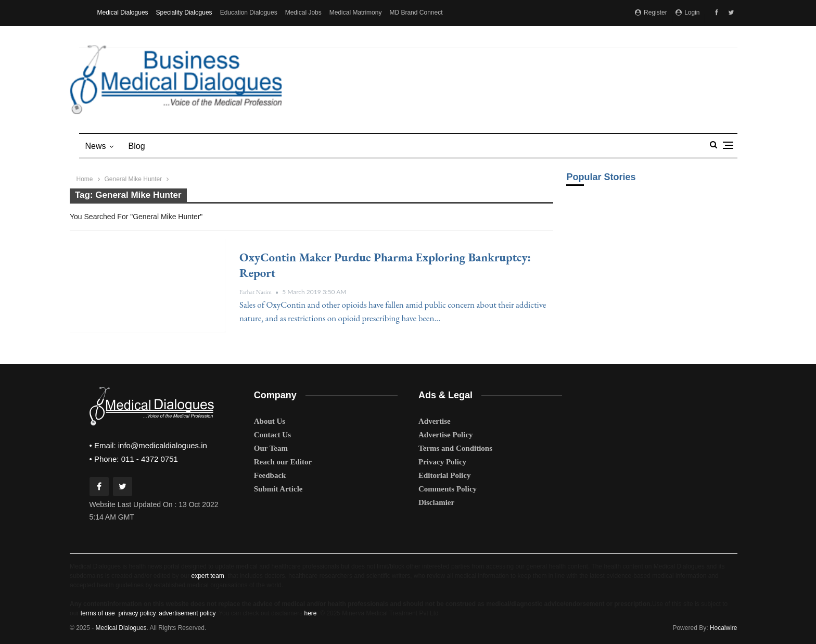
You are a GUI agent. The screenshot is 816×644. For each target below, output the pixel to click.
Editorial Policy (444, 475)
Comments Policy (448, 489)
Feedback (270, 475)
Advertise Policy (446, 435)
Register (651, 12)
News (96, 146)
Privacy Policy (442, 462)
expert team (207, 576)
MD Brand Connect (416, 12)
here (310, 613)
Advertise (435, 421)
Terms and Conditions (455, 448)
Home (85, 179)
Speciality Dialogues (184, 12)
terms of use (98, 613)
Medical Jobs (303, 12)
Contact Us (272, 435)
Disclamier (436, 502)
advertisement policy (187, 613)
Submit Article (278, 489)
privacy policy (137, 613)
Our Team (271, 448)
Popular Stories (601, 177)
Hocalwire (724, 628)
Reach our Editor (283, 462)
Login (688, 12)
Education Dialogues (249, 12)
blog (137, 146)
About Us (270, 421)
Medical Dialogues (123, 12)
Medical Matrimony (356, 12)
